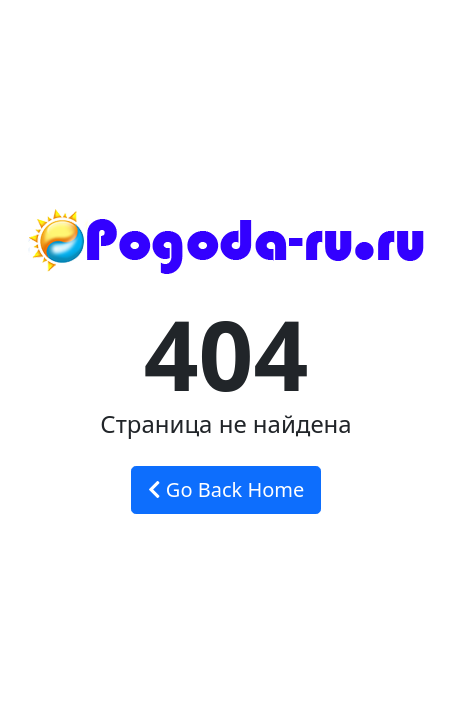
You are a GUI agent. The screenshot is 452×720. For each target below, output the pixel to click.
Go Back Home (226, 489)
